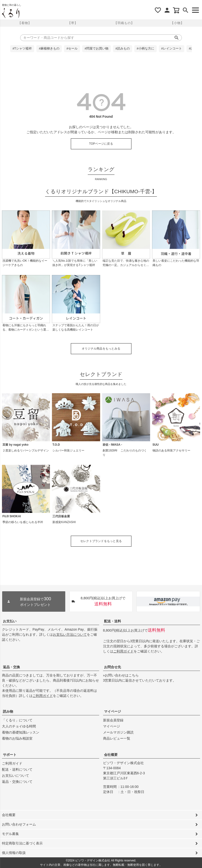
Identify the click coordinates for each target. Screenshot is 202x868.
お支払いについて (16, 776)
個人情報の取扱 (14, 853)
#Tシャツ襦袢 (22, 49)
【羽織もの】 (124, 23)
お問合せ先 (113, 667)
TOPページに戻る (101, 144)
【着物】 (25, 23)
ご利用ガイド (123, 651)
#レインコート (172, 49)
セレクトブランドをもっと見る (101, 541)
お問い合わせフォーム (19, 824)
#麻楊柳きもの (49, 49)
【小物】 (177, 23)
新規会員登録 (113, 720)
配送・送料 (113, 621)
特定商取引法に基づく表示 (22, 843)
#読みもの (123, 49)
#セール (72, 49)
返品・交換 (11, 667)
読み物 (8, 711)
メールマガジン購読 (118, 732)
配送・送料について (17, 769)
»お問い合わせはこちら (121, 675)
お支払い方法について (70, 634)
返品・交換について (17, 782)
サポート (10, 755)
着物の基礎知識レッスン (21, 732)
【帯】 (73, 23)
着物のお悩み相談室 (17, 738)
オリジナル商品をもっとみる (101, 349)
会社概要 (111, 755)
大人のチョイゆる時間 (19, 726)
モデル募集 (10, 834)
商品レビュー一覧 (117, 738)
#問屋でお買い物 (97, 49)
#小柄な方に (145, 49)
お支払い (10, 621)
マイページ (113, 711)
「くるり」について (17, 720)
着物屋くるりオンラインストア (11, 13)
